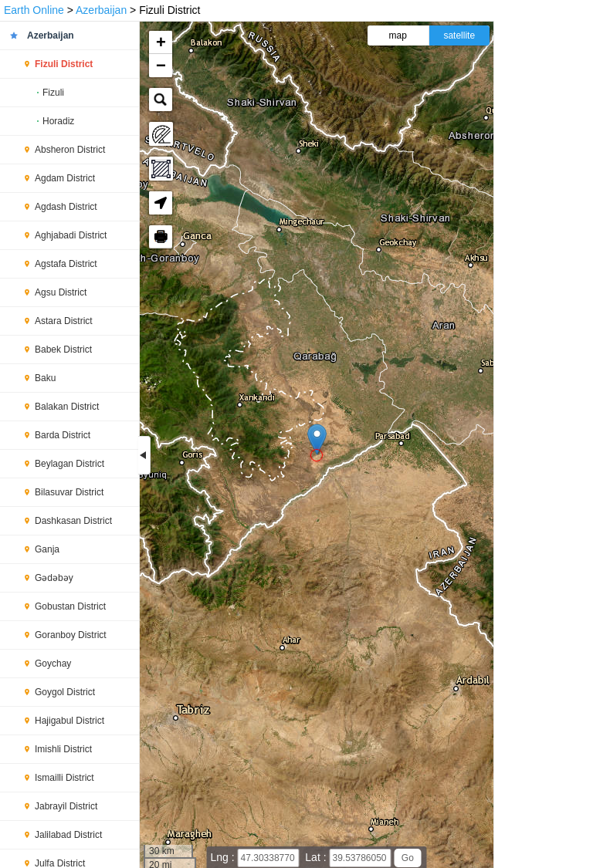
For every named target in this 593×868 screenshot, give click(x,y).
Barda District (63, 435)
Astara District (64, 321)
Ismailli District (64, 778)
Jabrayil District (66, 806)
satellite (459, 35)
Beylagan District (69, 464)
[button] (317, 439)
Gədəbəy (54, 578)
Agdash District (66, 207)
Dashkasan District (73, 521)
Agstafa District (66, 264)
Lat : (317, 857)
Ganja (47, 549)
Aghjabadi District (71, 235)
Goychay (53, 664)
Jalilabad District (68, 835)
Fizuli (53, 93)
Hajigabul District (69, 721)
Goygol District (65, 692)
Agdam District (65, 178)
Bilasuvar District (69, 492)
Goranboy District (71, 635)
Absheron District (70, 150)
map (398, 35)
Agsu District (61, 292)
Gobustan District (70, 606)
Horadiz (58, 121)
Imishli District (63, 749)
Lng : (224, 857)
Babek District (63, 350)
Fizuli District (64, 64)
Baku (45, 378)
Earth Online (34, 10)
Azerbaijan (101, 10)
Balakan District (67, 407)
